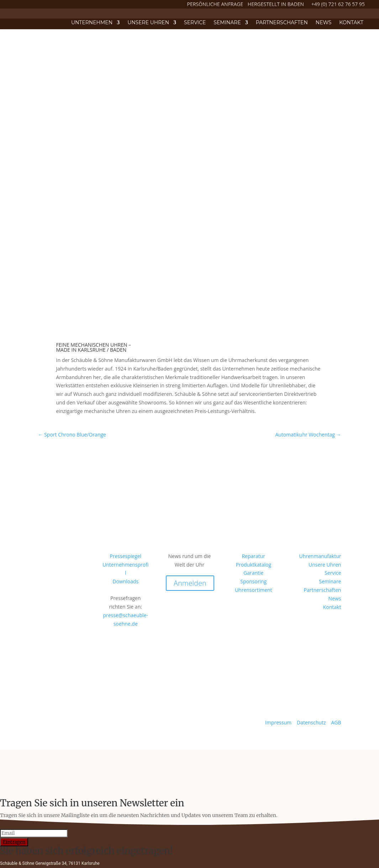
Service (195, 23)
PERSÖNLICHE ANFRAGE (215, 4)
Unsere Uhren (148, 23)
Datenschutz (312, 722)
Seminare (227, 23)
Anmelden (190, 583)
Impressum (279, 722)
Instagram (51, 593)
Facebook (51, 649)
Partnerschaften (282, 23)
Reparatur (253, 556)
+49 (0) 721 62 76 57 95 (338, 4)
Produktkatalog (253, 565)
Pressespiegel (125, 556)
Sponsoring (253, 581)
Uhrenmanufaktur (320, 556)
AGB (336, 722)
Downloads (125, 581)
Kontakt (351, 23)
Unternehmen (92, 23)
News (324, 23)
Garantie (253, 573)
